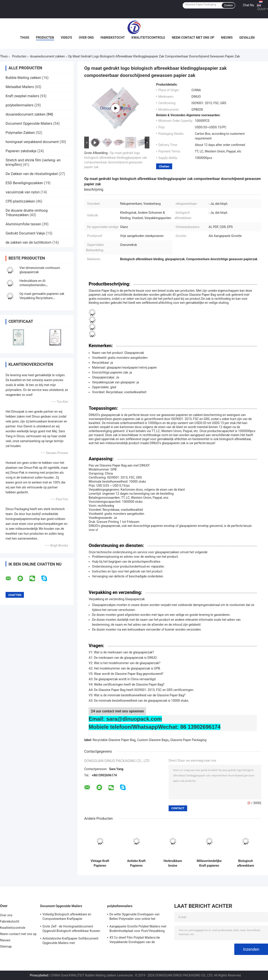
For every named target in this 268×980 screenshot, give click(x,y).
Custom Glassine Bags (153, 740)
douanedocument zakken (47, 56)
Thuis (25, 38)
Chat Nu (248, 5)
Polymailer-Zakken (20, 133)
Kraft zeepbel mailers (22, 96)
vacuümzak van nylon (23, 192)
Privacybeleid (39, 975)
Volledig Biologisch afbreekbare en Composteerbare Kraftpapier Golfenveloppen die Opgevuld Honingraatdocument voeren (67, 917)
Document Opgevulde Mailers (29, 124)
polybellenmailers (20, 105)
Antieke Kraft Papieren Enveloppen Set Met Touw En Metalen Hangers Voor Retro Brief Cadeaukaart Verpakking (136, 863)
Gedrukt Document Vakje (25, 233)
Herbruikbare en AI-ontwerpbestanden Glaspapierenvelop (33, 285)
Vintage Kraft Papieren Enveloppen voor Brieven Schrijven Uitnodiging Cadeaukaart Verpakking (100, 863)
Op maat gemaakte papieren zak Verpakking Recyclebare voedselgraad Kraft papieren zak (42, 298)
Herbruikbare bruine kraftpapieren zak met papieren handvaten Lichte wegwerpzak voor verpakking (173, 863)
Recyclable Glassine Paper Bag (114, 740)
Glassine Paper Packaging (188, 740)
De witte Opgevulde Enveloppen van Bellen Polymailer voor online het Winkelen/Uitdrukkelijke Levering (134, 917)
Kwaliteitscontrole (148, 38)
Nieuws (227, 38)
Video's (66, 38)
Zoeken (228, 5)
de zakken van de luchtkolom (29, 242)
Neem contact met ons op (193, 38)
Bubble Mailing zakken (23, 78)
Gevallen (247, 38)
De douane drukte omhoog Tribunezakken (27, 213)
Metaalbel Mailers (20, 87)
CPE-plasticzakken (20, 201)
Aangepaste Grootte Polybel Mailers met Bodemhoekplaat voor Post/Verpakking (138, 929)
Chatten (164, 166)
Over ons (86, 38)
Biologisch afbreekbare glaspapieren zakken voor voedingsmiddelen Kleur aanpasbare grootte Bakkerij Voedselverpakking (245, 863)
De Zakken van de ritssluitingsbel (32, 174)
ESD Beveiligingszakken (24, 183)
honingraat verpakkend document (32, 142)
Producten (45, 38)
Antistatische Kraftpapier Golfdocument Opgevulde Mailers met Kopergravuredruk (70, 941)
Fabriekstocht (113, 38)
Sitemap (6, 946)
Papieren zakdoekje (21, 151)
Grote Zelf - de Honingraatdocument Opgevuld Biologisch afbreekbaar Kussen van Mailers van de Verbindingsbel (71, 929)
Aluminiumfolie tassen (23, 224)
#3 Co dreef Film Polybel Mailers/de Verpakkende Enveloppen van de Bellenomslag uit (135, 940)
